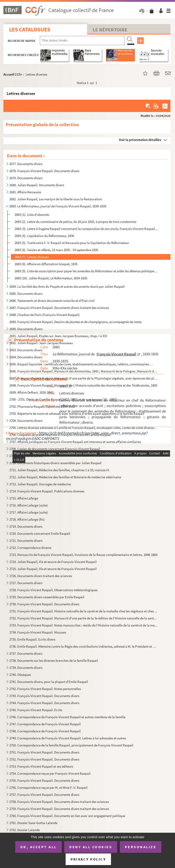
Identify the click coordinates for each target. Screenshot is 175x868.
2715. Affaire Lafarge (24, 498)
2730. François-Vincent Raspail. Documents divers (44, 604)
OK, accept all (39, 847)
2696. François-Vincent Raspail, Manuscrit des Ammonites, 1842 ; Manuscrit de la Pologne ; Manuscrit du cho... (84, 371)
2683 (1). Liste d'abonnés (32, 215)
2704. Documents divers (26, 421)
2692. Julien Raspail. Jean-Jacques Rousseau (41, 343)
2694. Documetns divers (26, 357)
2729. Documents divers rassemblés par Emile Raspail (47, 597)
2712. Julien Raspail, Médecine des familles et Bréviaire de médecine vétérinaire (65, 477)
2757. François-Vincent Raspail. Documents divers (44, 795)
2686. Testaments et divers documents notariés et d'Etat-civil (52, 301)
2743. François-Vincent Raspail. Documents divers (44, 696)
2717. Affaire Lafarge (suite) (29, 512)
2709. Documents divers (26, 456)
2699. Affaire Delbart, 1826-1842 (31, 392)
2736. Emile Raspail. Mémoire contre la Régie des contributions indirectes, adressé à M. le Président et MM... (84, 646)
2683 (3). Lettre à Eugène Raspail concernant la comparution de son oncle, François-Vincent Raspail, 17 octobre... (86, 229)
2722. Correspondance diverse (30, 548)
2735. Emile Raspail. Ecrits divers (32, 639)
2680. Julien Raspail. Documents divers (37, 185)
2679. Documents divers (26, 178)
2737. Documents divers (26, 653)
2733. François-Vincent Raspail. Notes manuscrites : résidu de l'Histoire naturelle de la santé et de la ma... (83, 625)
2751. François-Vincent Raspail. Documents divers (44, 752)
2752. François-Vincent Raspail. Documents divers (44, 759)
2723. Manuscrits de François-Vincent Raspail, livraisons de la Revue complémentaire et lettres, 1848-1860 (83, 555)
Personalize (141, 847)
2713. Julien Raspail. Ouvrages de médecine (40, 484)
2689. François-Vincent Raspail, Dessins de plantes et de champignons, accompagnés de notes (75, 322)
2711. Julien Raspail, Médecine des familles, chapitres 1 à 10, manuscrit (59, 470)
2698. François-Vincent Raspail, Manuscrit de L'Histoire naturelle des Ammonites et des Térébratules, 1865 (83, 385)
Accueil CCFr (13, 74)
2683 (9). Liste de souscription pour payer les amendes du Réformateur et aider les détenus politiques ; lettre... (86, 271)
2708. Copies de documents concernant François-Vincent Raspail (55, 449)
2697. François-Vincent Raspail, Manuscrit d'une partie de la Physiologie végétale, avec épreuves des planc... (84, 378)
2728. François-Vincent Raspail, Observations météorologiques (53, 590)
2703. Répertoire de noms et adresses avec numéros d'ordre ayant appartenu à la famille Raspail (77, 414)
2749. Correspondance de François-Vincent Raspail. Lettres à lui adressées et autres (68, 738)
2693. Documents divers (26, 350)
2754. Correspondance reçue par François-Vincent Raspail (50, 773)
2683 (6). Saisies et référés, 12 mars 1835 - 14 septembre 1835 (56, 250)
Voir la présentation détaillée (140, 140)
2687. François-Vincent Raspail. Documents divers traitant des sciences (59, 308)
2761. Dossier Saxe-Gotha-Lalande (33, 823)
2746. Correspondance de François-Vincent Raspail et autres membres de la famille (67, 717)
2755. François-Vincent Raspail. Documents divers (44, 780)
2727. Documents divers (26, 583)
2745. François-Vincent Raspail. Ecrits (36, 710)
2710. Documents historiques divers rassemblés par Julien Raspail (55, 463)
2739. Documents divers (26, 668)
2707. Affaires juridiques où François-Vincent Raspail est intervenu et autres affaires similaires (75, 442)
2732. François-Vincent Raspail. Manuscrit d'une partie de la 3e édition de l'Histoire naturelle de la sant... (83, 618)
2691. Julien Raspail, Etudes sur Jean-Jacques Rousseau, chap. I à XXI (58, 336)
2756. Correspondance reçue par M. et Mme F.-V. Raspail (48, 788)
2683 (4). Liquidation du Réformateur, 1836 (44, 236)
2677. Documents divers (26, 164)
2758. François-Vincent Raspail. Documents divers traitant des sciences (59, 802)
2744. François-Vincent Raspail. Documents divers (44, 703)
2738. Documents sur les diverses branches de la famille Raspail (54, 661)
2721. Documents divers (26, 541)
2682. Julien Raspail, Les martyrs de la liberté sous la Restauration (56, 199)
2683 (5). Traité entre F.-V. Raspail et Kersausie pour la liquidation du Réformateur (72, 243)
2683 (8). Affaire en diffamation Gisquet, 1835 (46, 264)
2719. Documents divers (26, 526)
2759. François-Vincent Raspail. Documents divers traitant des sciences (59, 809)
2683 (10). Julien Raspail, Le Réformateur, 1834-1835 (51, 278)
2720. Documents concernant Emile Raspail (40, 533)
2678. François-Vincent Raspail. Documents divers (44, 171)
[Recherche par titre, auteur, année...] (82, 41)
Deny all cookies (91, 847)
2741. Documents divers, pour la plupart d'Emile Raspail (49, 682)
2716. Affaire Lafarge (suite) (29, 505)
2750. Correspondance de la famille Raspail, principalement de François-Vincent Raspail (71, 745)
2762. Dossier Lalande (24, 830)
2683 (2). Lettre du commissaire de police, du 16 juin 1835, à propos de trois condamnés (75, 222)
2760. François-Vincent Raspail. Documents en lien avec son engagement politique (67, 816)
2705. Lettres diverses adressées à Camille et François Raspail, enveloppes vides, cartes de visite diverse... (83, 428)
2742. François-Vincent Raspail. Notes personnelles (45, 689)
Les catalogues (30, 29)
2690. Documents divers (26, 329)
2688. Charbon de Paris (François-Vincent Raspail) (45, 315)
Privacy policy (88, 859)
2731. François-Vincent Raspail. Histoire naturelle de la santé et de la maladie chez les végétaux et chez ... (83, 611)
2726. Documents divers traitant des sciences (41, 576)
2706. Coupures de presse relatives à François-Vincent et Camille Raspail (60, 435)
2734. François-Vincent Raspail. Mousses (38, 632)
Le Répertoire (110, 30)
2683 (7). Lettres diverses (32, 257)
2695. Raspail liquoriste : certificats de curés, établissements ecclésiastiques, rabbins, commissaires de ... (82, 364)
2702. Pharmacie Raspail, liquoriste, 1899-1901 (42, 406)
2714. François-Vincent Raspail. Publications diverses (47, 491)
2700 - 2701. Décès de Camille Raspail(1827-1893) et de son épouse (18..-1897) (63, 399)
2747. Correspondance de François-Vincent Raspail (45, 724)
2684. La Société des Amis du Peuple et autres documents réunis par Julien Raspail (67, 286)
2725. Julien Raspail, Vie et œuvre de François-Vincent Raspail (53, 569)
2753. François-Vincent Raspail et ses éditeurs (41, 766)
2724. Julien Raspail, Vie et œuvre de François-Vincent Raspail (53, 562)
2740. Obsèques (20, 675)
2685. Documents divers (26, 294)
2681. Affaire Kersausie (25, 192)
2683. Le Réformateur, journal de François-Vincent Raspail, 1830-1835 (58, 206)
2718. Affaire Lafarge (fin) (27, 519)
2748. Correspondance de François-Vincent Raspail (45, 731)
